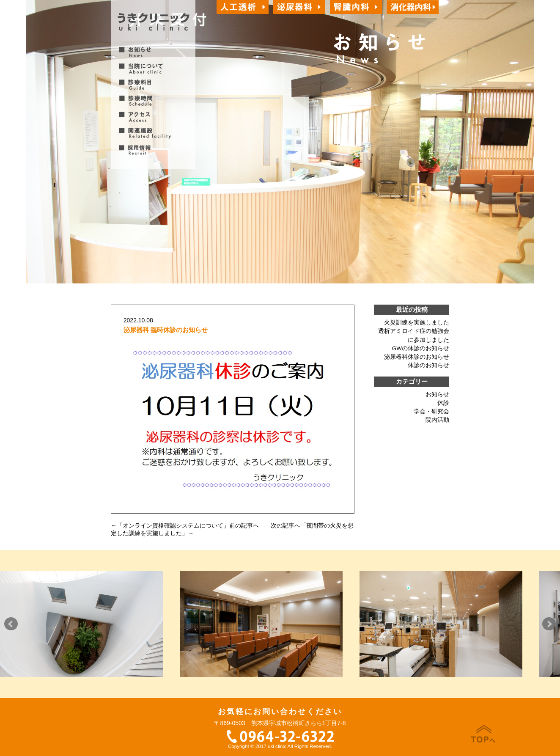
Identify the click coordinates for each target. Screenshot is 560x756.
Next (549, 624)
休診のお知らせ (428, 365)
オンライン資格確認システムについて (173, 525)
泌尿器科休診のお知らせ (417, 357)
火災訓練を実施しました (417, 323)
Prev (11, 624)
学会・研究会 (431, 411)
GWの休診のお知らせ (421, 348)
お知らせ (437, 394)
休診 (443, 403)
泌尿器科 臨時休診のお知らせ (166, 330)
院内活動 (437, 420)
